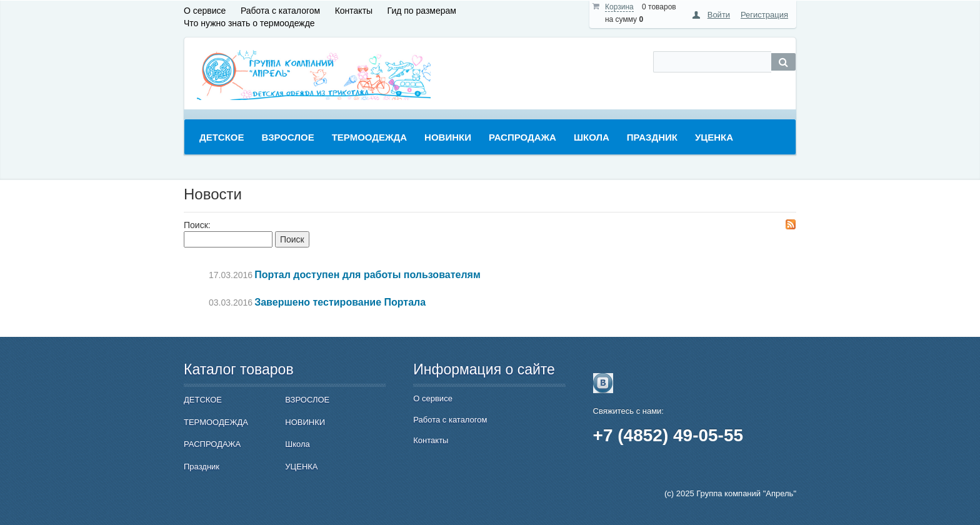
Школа (297, 444)
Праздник (202, 467)
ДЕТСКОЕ (203, 400)
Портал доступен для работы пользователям (367, 275)
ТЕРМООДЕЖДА (216, 422)
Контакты (354, 11)
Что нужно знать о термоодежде (249, 23)
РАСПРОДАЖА (212, 444)
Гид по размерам (422, 11)
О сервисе (205, 11)
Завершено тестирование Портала (340, 302)
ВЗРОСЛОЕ (307, 400)
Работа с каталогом (280, 11)
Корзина (619, 7)
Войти (719, 15)
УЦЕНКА (301, 467)
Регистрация (764, 15)
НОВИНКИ (305, 422)
